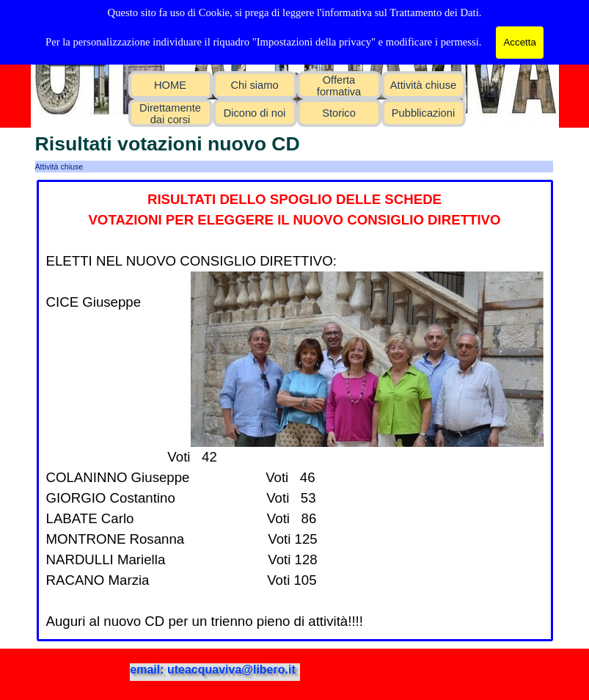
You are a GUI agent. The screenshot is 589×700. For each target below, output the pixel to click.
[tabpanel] (295, 411)
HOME (170, 85)
